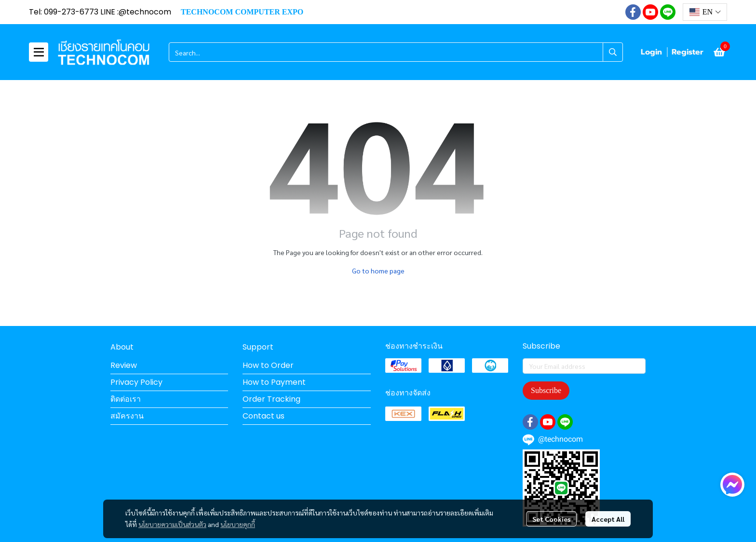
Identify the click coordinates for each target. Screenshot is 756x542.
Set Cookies (551, 519)
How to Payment (274, 382)
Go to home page (378, 271)
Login (651, 52)
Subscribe (546, 390)
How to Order (268, 365)
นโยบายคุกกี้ (238, 524)
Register (688, 52)
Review (124, 365)
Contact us (263, 416)
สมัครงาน (127, 416)
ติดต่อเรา (126, 399)
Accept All (608, 519)
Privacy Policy (136, 382)
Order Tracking (271, 399)
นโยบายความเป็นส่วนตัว (172, 524)
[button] (705, 12)
